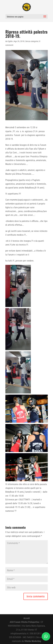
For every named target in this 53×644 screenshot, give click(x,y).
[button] (46, 636)
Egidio (10, 41)
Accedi (27, 618)
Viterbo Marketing (33, 641)
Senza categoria (32, 41)
